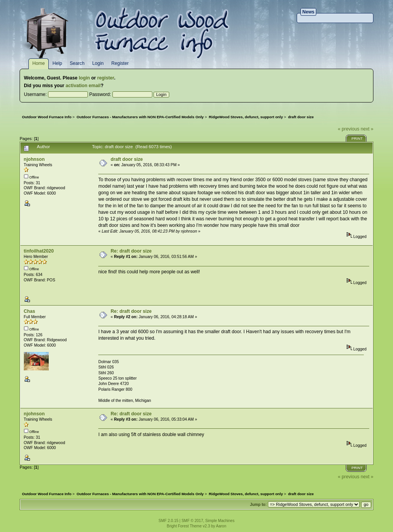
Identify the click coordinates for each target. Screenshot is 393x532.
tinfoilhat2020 (39, 251)
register (106, 78)
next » (367, 129)
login (84, 78)
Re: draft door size (131, 251)
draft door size (127, 159)
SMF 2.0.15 (168, 521)
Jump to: (258, 505)
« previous (348, 129)
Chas (30, 311)
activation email (83, 86)
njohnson (34, 159)
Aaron (221, 526)
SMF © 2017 (192, 521)
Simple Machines (220, 521)
